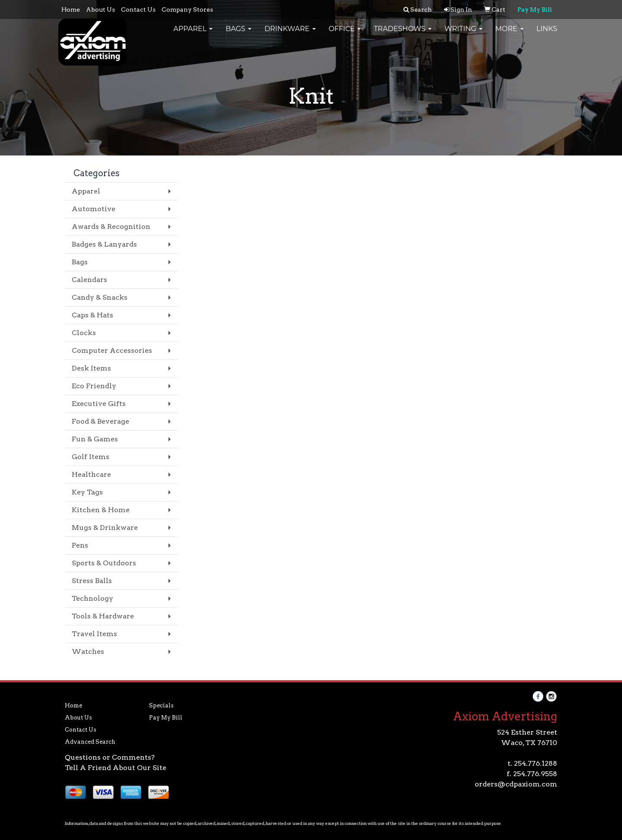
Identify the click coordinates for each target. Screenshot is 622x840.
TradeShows (403, 34)
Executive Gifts (99, 404)
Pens (80, 545)
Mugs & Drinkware (105, 528)
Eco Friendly (94, 386)
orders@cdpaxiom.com (516, 784)
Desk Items (91, 368)
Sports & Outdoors (104, 563)
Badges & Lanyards (104, 244)
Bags (238, 34)
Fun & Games (95, 439)
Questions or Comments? (110, 757)
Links (547, 34)
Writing (463, 34)
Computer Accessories (112, 350)
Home (71, 10)
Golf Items (90, 457)
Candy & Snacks (100, 297)
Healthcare (91, 474)
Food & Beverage (100, 421)
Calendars (89, 280)
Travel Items (94, 634)
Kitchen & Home (101, 510)
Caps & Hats (92, 315)
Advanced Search (90, 742)
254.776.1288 (536, 763)
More (509, 34)
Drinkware (290, 34)
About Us (100, 10)
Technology (92, 598)
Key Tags (87, 492)
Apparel (193, 34)
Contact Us (138, 10)
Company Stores (187, 10)
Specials (161, 705)
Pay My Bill (166, 718)
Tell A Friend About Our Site (116, 768)
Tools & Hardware (103, 616)
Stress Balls (92, 581)
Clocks (84, 333)
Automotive (94, 209)
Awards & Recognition (111, 227)
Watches (88, 651)
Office (345, 34)
